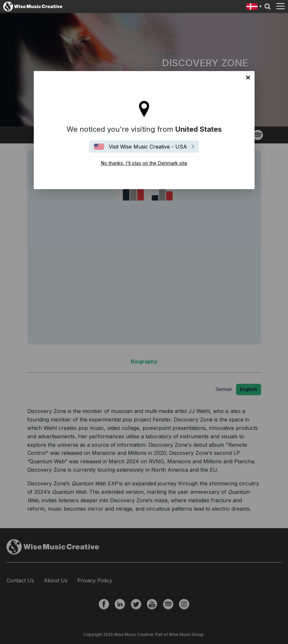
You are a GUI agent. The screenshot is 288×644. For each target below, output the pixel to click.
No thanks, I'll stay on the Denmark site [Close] (248, 78)
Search (268, 6)
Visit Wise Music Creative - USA (148, 147)
